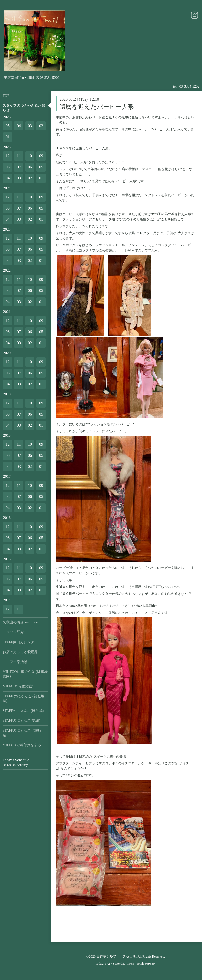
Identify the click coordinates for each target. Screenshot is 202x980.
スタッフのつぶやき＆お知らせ (24, 108)
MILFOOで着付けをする (22, 745)
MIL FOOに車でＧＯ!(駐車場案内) (25, 674)
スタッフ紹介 (13, 632)
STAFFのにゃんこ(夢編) (21, 721)
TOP (6, 96)
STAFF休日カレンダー (20, 642)
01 (8, 137)
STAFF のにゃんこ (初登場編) (23, 699)
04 (19, 126)
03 (30, 126)
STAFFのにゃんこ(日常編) (23, 711)
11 (19, 156)
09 (41, 156)
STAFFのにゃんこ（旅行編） (22, 733)
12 (8, 156)
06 (30, 167)
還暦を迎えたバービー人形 (97, 107)
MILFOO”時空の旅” (18, 686)
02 (41, 126)
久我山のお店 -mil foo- (20, 622)
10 (30, 156)
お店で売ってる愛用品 (20, 652)
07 (19, 167)
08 (8, 167)
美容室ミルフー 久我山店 (116, 956)
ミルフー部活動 (15, 662)
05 (8, 126)
